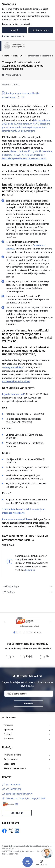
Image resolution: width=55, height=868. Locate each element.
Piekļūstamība (10, 759)
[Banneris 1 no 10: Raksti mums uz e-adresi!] (28, 622)
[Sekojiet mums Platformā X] (11, 831)
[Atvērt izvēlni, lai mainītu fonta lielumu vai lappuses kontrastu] (41, 863)
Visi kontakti (17, 813)
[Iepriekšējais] (5, 622)
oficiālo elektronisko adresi (16, 381)
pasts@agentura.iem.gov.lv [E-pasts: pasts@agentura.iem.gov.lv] (19, 794)
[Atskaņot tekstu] (14, 75)
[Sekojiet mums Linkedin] (17, 831)
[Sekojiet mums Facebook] (4, 831)
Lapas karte (9, 764)
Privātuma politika (12, 755)
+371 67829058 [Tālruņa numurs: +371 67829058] (14, 789)
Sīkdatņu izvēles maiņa (15, 768)
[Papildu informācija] (23, 97)
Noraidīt (14, 30)
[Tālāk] (50, 622)
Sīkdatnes (30, 570)
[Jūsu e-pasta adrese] (29, 694)
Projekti (7, 734)
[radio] (10, 656)
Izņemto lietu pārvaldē (14, 394)
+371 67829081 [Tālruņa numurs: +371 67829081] (14, 785)
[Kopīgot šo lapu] (27, 592)
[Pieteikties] (29, 703)
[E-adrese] (8, 804)
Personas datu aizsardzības (16, 519)
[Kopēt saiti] (33, 540)
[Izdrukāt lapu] (27, 586)
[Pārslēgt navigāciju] (28, 862)
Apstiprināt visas (41, 30)
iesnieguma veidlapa (13, 367)
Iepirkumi (8, 729)
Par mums (9, 739)
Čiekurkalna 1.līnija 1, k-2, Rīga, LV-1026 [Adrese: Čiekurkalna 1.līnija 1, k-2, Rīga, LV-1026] (26, 798)
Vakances (8, 725)
